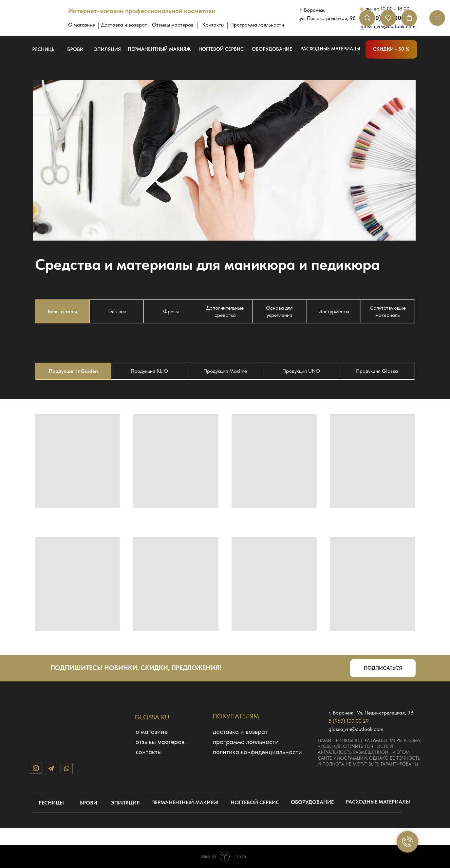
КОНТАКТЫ (149, 752)
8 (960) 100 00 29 (349, 721)
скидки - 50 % (391, 49)
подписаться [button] (383, 668)
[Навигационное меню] (437, 18)
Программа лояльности (257, 25)
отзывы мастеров (160, 742)
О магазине (82, 25)
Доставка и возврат (124, 25)
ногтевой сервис (221, 49)
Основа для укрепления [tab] (279, 311)
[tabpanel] (225, 371)
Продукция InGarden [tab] (73, 371)
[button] (367, 18)
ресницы (44, 49)
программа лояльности (246, 742)
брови (75, 49)
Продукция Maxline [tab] (225, 371)
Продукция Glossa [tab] (377, 371)
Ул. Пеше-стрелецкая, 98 (385, 713)
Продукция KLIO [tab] (149, 371)
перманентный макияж (159, 49)
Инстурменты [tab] (334, 311)
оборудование (272, 49)
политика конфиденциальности (257, 752)
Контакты (213, 25)
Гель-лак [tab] (117, 311)
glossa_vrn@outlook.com (356, 729)
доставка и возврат (240, 732)
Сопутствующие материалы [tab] (388, 311)
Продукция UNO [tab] (301, 371)
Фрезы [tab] (171, 311)
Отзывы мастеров (173, 25)
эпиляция (107, 49)
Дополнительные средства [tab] (225, 311)
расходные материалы (330, 49)
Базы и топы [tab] (62, 311)
